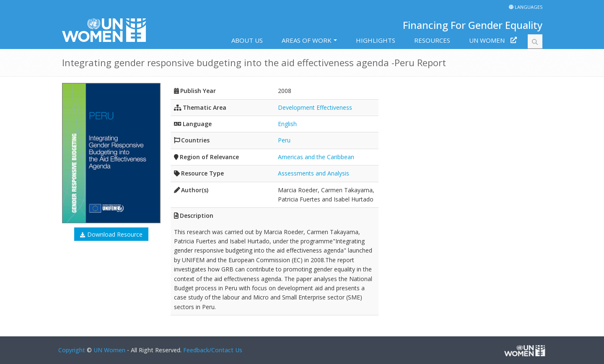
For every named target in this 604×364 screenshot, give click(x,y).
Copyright (72, 350)
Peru (284, 140)
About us (247, 40)
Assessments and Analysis (314, 173)
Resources (432, 40)
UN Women (487, 40)
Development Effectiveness (315, 107)
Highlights (376, 40)
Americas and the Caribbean (316, 157)
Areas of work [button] (307, 40)
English (287, 124)
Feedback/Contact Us (213, 350)
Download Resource (115, 234)
